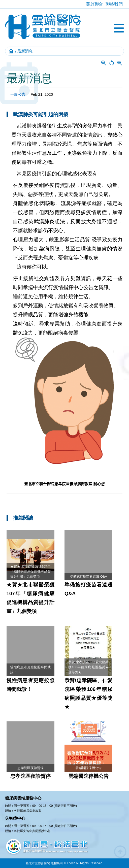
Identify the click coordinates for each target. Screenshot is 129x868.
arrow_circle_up (120, 852)
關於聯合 (94, 4)
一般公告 (18, 94)
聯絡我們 (114, 4)
